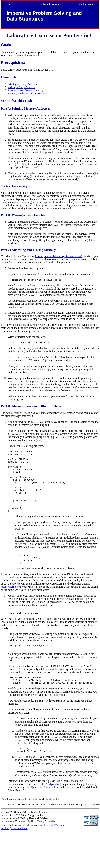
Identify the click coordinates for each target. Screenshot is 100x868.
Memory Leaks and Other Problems (27, 93)
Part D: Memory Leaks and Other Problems (31, 407)
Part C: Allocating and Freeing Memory (28, 250)
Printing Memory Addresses (23, 84)
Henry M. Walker (52, 846)
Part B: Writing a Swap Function (24, 215)
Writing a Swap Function (22, 87)
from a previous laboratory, (59, 256)
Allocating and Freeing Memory (26, 90)
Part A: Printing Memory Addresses (26, 108)
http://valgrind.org (11, 603)
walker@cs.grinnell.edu (14, 849)
